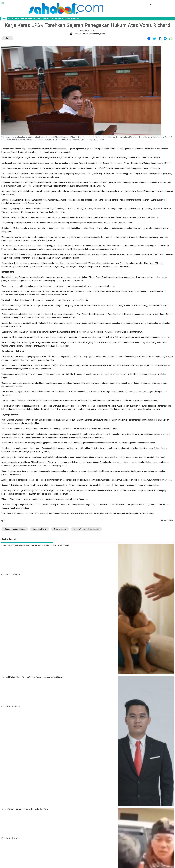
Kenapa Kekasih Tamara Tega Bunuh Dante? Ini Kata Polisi (25, 809)
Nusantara (75, 18)
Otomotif (37, 18)
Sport (16, 18)
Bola (30, 18)
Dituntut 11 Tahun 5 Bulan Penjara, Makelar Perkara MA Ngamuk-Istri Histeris (33, 677)
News (4, 18)
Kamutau (66, 18)
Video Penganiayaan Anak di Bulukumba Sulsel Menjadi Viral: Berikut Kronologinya (35, 545)
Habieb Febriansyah (91, 34)
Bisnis (10, 18)
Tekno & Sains (47, 18)
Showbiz (58, 18)
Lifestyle (23, 18)
